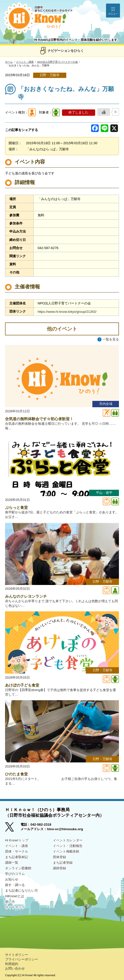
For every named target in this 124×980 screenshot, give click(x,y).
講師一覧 (12, 863)
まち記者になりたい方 (22, 891)
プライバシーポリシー (22, 959)
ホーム (9, 62)
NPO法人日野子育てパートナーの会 (57, 62)
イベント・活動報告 (68, 846)
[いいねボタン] (104, 112)
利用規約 (12, 964)
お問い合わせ (15, 968)
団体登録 (59, 857)
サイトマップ (15, 907)
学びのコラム (15, 874)
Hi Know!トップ (17, 840)
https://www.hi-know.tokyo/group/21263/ (67, 312)
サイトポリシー (17, 955)
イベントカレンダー (68, 840)
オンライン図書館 (18, 868)
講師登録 (59, 868)
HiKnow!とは (15, 896)
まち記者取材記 (17, 857)
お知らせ (12, 879)
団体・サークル (17, 851)
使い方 (10, 902)
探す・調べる (15, 885)
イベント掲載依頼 (66, 851)
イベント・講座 (25, 62)
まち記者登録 (63, 863)
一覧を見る (111, 339)
